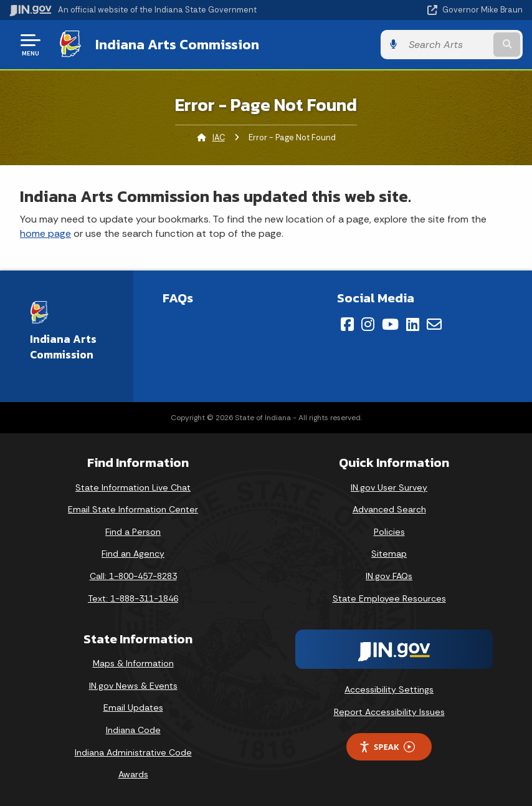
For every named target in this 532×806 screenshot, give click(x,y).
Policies (389, 532)
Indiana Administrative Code (133, 752)
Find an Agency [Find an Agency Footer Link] (133, 554)
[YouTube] (390, 324)
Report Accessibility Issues (389, 712)
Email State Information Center (133, 509)
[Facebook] (347, 324)
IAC (219, 137)
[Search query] (447, 45)
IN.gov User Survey (389, 487)
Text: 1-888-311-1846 (133, 598)
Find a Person (133, 532)
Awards (133, 774)
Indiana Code (133, 730)
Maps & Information (133, 663)
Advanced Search (389, 509)
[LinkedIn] (413, 324)
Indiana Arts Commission (177, 44)
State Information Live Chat (133, 487)
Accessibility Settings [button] (389, 689)
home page (45, 233)
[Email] (434, 324)
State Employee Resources (389, 598)
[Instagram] (368, 324)
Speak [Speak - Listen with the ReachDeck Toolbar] (387, 747)
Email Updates (133, 708)
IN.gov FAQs (389, 576)
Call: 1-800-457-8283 (133, 576)
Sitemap (389, 554)
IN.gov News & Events (133, 686)
